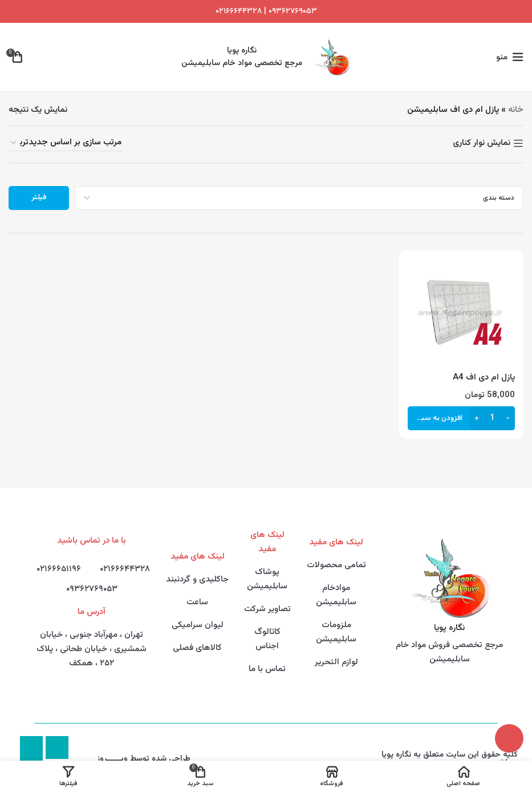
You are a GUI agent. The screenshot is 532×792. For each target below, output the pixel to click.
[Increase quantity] (476, 418)
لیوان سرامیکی (198, 625)
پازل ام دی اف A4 (484, 377)
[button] (461, 418)
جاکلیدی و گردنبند (197, 579)
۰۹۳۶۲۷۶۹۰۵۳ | (289, 11)
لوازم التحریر (336, 662)
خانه (516, 110)
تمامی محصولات (336, 565)
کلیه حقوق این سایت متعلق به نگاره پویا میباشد (450, 759)
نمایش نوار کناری (482, 143)
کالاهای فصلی (197, 648)
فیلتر (39, 197)
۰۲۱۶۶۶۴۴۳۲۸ (239, 11)
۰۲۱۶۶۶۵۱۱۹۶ (59, 569)
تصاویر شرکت (267, 609)
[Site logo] (332, 57)
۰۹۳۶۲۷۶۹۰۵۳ (92, 589)
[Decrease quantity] (508, 418)
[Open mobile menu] (510, 57)
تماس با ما (267, 669)
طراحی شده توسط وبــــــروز (144, 759)
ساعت (197, 602)
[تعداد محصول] (492, 418)
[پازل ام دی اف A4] (461, 313)
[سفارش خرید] (66, 143)
